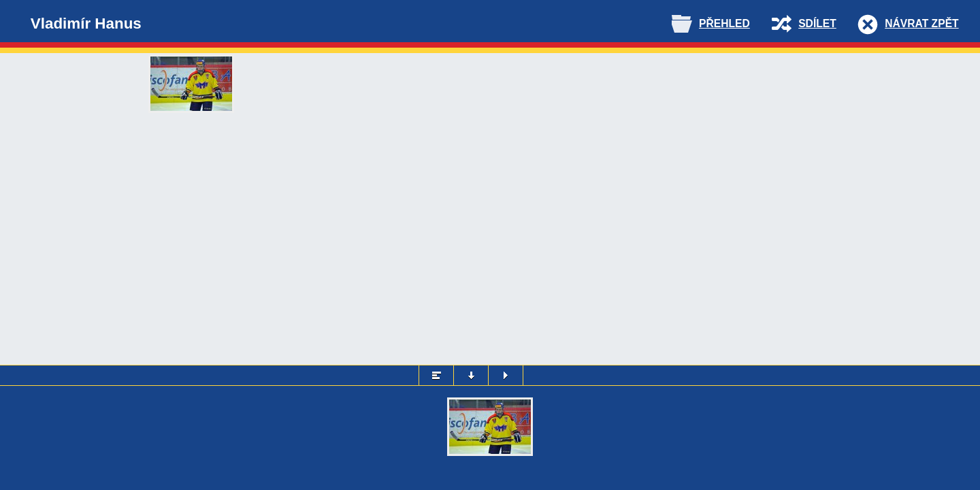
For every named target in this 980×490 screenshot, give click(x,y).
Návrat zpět (921, 23)
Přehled (724, 23)
